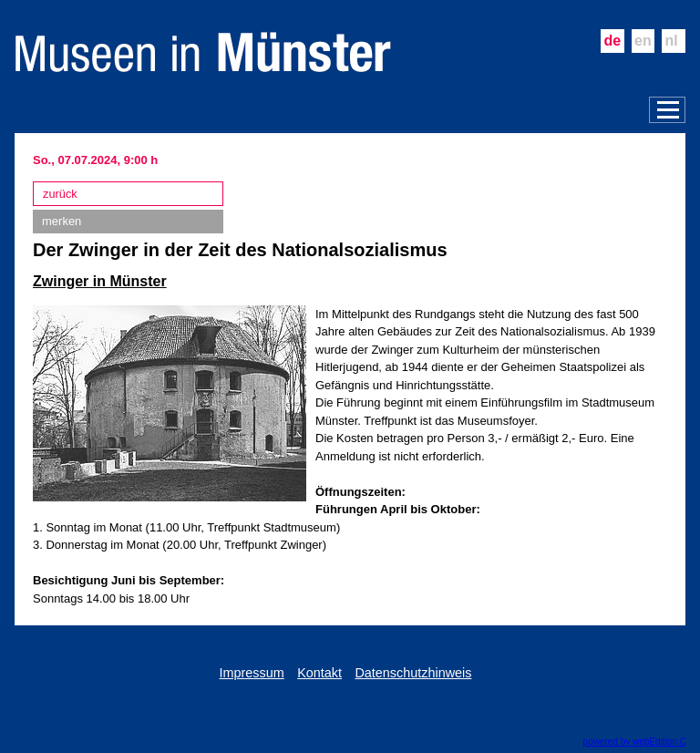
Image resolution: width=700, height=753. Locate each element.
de (612, 41)
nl (672, 41)
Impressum (252, 673)
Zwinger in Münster (100, 281)
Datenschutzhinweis (413, 673)
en (643, 41)
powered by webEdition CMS (642, 742)
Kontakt (319, 673)
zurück (60, 194)
